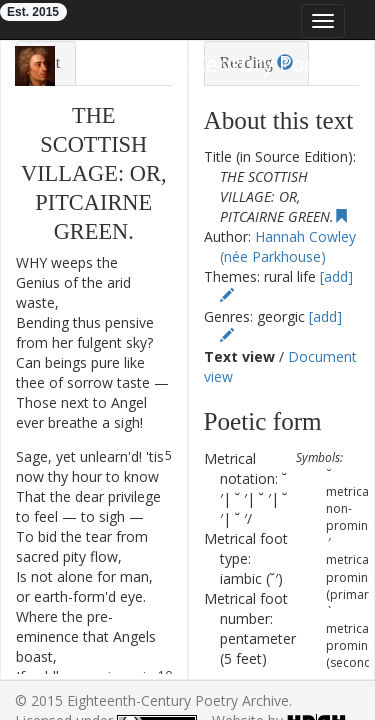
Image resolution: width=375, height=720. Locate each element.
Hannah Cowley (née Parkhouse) (287, 246)
